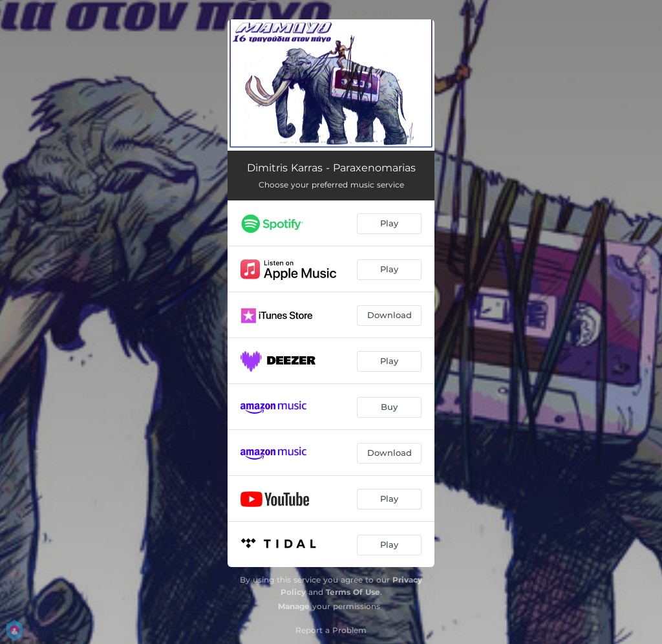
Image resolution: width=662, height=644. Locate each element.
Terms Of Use (353, 592)
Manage (294, 606)
